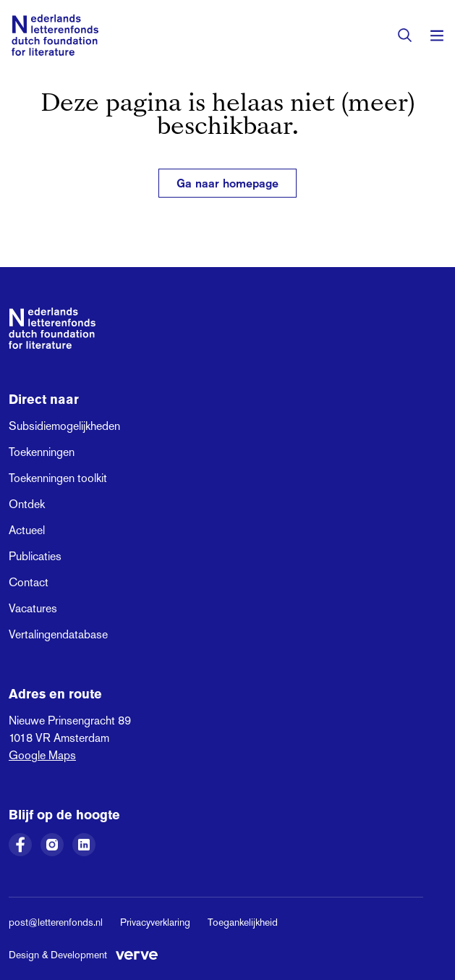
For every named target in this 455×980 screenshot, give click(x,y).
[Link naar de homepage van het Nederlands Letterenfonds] (55, 35)
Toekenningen (42, 452)
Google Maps (42, 755)
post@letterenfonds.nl (56, 922)
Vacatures (33, 608)
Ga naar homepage (227, 183)
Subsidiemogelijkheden (64, 426)
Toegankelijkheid (243, 922)
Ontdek (27, 504)
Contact (29, 582)
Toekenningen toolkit (58, 478)
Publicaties (35, 556)
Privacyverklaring (155, 922)
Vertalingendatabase (58, 634)
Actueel (27, 530)
